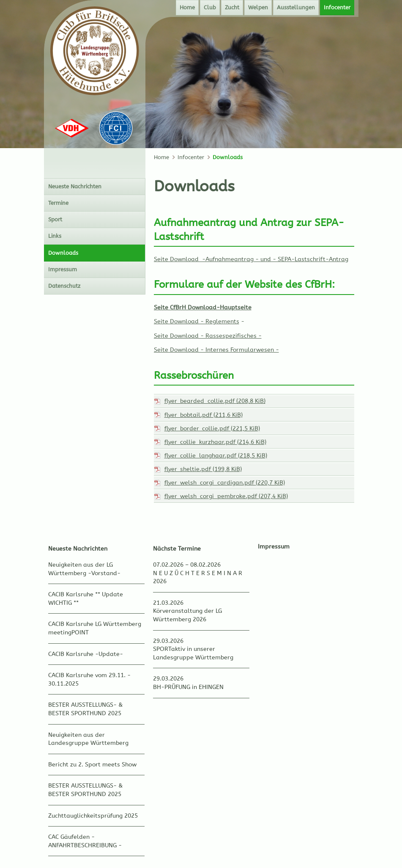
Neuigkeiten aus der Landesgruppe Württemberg (88, 739)
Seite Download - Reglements (197, 321)
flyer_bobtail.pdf (204, 415)
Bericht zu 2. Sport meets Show (92, 765)
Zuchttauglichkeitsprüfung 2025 (93, 816)
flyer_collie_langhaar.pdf (216, 456)
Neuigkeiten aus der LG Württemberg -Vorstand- (84, 569)
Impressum (274, 547)
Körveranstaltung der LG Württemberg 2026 (187, 615)
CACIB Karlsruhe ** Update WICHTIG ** (86, 599)
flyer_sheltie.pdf (203, 469)
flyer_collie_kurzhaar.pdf (215, 442)
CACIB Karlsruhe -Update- (86, 654)
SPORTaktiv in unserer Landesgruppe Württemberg (193, 653)
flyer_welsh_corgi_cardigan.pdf (225, 483)
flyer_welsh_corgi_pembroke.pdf (226, 496)
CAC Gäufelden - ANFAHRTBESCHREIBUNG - (85, 841)
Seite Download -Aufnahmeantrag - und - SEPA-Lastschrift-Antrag (251, 259)
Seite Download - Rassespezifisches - (208, 336)
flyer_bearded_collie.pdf (215, 401)
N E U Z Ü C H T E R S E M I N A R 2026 (198, 577)
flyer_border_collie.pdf (212, 428)
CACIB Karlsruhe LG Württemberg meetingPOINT (95, 628)
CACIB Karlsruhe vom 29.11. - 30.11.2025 (89, 679)
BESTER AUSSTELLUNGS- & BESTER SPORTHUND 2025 (85, 709)
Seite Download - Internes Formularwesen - (216, 350)
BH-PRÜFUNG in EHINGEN (188, 687)
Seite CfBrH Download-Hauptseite (203, 307)
